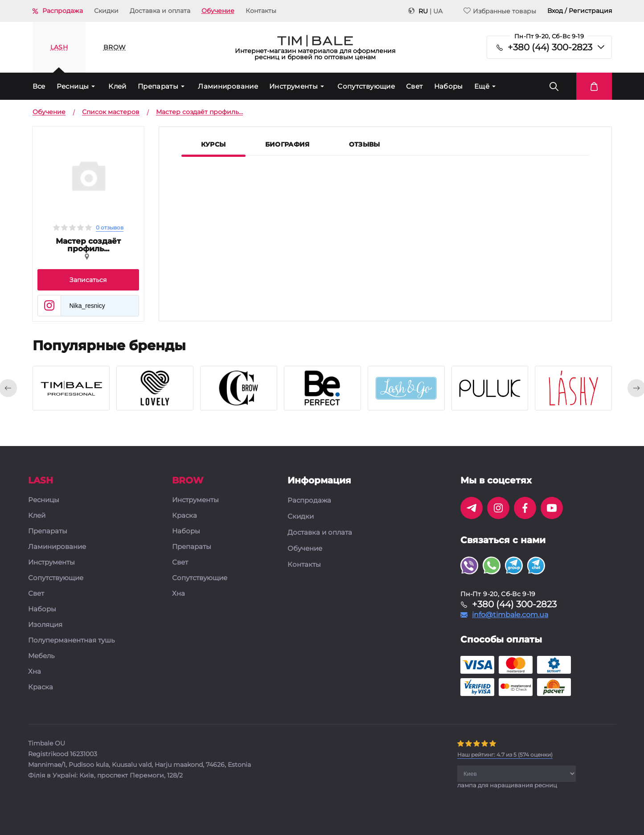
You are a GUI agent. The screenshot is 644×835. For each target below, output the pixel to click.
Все (39, 86)
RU (423, 11)
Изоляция (45, 625)
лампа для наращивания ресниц (507, 785)
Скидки (106, 11)
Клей (117, 86)
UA (438, 11)
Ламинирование (228, 86)
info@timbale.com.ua (510, 615)
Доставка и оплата (160, 11)
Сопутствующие (366, 86)
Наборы (449, 86)
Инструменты (293, 86)
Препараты (158, 86)
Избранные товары (500, 11)
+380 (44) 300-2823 (550, 47)
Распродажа (63, 11)
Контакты (261, 11)
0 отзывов (110, 227)
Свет (414, 86)
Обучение (218, 11)
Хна (35, 672)
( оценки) (505, 755)
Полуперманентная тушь (71, 641)
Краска (41, 687)
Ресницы (73, 86)
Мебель (41, 656)
